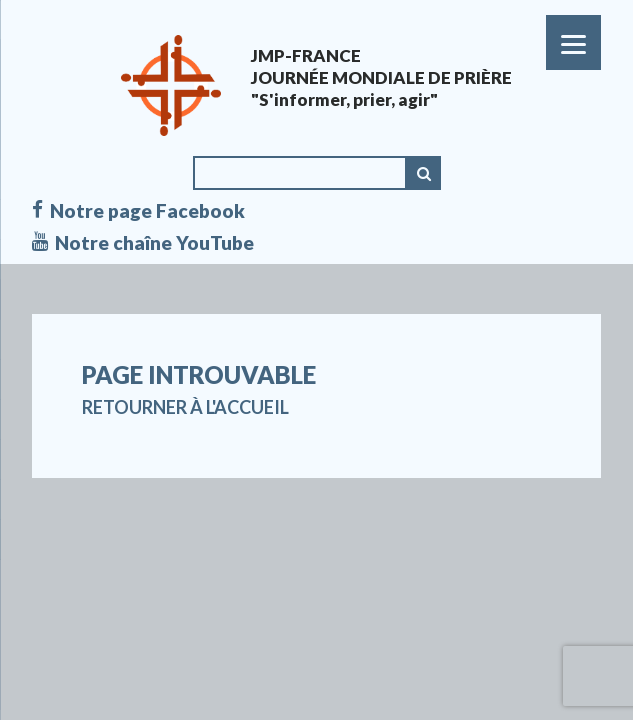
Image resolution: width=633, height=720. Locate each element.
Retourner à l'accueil (185, 407)
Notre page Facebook (138, 211)
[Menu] (573, 42)
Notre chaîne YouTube (143, 243)
